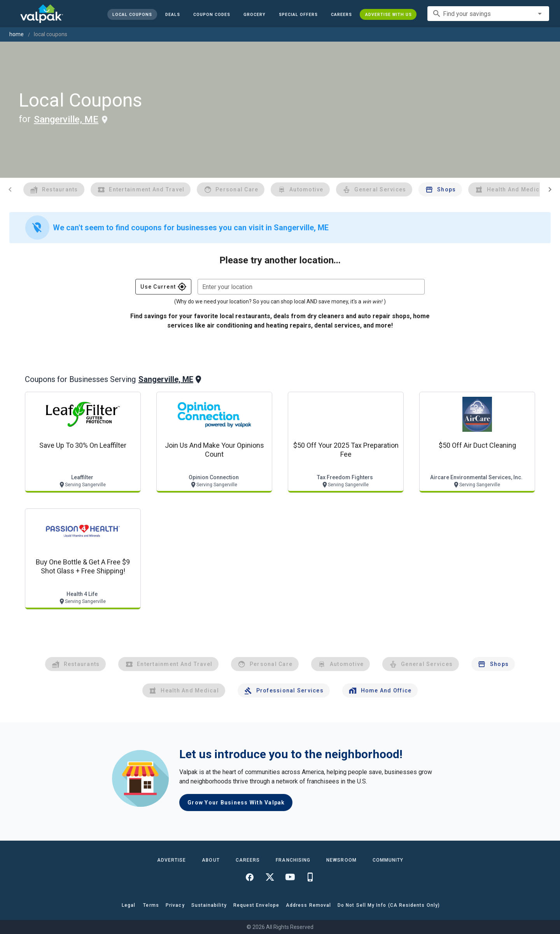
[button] (298, 14)
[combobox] (488, 14)
